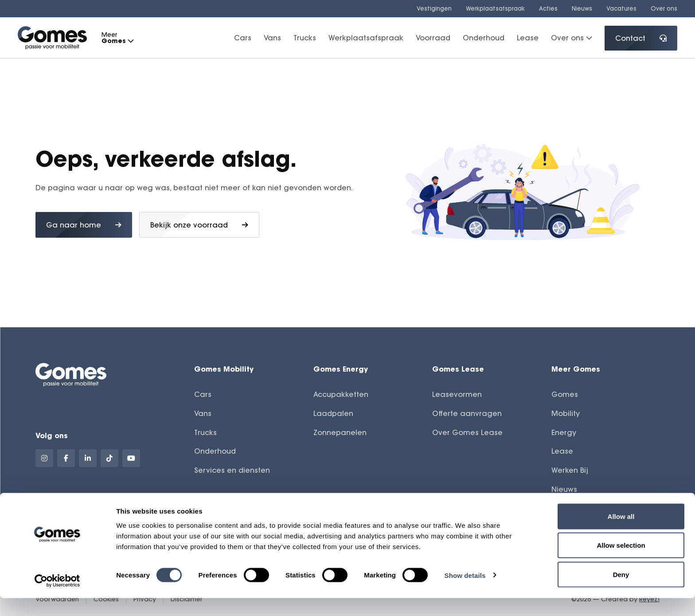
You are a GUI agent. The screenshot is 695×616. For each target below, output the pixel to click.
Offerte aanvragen (467, 413)
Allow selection (621, 563)
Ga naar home (84, 225)
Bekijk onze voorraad (199, 225)
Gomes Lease (458, 369)
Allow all (621, 534)
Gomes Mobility (224, 369)
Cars (243, 38)
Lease (528, 38)
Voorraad (433, 38)
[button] (130, 41)
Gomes (565, 394)
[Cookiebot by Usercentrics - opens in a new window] (57, 599)
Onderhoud (484, 38)
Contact (641, 38)
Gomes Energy (341, 369)
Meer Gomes (576, 369)
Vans (272, 38)
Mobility (566, 413)
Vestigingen (434, 8)
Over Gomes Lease (467, 432)
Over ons (664, 8)
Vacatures (621, 8)
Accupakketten (341, 394)
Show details (465, 593)
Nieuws (582, 8)
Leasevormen (457, 394)
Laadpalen (333, 413)
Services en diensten (232, 470)
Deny (621, 592)
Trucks (305, 38)
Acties (548, 8)
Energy (564, 432)
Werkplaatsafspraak (495, 8)
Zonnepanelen (340, 432)
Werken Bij (570, 470)
